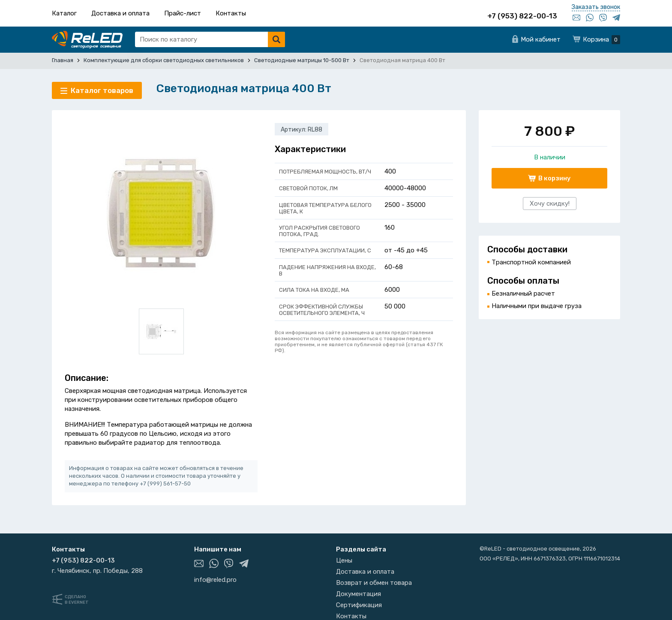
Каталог (64, 13)
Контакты (231, 13)
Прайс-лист (183, 13)
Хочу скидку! (550, 204)
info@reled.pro (215, 580)
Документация (358, 594)
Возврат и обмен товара (374, 583)
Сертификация (359, 605)
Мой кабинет (541, 39)
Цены (344, 560)
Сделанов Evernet (77, 600)
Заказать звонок (596, 7)
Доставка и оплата (120, 13)
